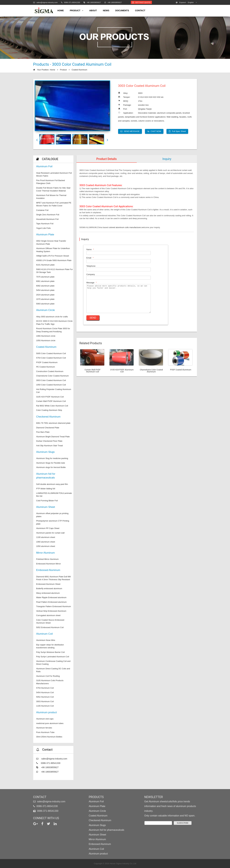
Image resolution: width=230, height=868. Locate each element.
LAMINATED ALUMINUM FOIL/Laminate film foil (54, 495)
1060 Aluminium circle (46, 336)
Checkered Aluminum (48, 417)
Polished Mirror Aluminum (47, 559)
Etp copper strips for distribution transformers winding (50, 646)
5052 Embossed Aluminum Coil (50, 627)
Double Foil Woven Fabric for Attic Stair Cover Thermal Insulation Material (53, 189)
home (61, 10)
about (93, 10)
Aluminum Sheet (46, 507)
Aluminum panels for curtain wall (50, 533)
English (187, 2)
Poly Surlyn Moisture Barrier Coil (50, 652)
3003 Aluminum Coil (45, 701)
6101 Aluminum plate (45, 265)
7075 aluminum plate (45, 277)
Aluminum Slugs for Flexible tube (51, 463)
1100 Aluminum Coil (45, 706)
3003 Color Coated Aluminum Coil (51, 380)
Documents (122, 10)
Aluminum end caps (45, 719)
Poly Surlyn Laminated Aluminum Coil (53, 657)
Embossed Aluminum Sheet (48, 584)
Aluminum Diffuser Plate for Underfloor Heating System (53, 250)
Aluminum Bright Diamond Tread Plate (53, 437)
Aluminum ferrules (44, 728)
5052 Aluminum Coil (45, 697)
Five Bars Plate (43, 432)
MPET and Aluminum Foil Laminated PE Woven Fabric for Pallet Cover (54, 204)
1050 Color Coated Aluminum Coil (51, 385)
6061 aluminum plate (45, 281)
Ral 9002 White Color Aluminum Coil (52, 406)
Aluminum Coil (44, 634)
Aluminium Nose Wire (46, 640)
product (77, 11)
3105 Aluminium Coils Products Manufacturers (50, 682)
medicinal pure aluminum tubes (50, 723)
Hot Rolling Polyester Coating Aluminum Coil (54, 391)
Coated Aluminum (79, 70)
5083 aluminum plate (45, 304)
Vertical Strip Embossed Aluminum (51, 611)
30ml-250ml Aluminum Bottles (49, 737)
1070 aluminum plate (45, 299)
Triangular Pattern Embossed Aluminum (54, 606)
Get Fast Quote (141, 2)
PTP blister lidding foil (46, 489)
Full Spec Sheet (177, 131)
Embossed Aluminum (48, 570)
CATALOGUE (50, 159)
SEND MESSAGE (130, 131)
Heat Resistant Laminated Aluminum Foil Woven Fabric (54, 174)
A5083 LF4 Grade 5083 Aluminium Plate (54, 260)
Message (90, 283)
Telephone (91, 266)
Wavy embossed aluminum (48, 593)
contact (140, 10)
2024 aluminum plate (45, 295)
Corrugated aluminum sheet (48, 615)
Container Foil (42, 210)
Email (89, 258)
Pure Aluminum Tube (45, 732)
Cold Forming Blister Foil (47, 501)
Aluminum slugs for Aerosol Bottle (51, 467)
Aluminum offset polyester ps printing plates (52, 515)
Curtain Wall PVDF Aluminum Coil (51, 401)
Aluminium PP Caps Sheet (48, 528)
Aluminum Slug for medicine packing (52, 458)
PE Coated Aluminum (46, 367)
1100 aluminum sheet (46, 537)
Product (63, 70)
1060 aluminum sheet (46, 542)
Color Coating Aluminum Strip (49, 410)
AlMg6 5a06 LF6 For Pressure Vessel (53, 256)
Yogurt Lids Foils (44, 228)
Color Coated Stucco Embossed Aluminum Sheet (50, 621)
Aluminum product (47, 712)
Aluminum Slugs (45, 452)
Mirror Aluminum (46, 553)
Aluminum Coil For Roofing (48, 676)
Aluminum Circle (46, 310)
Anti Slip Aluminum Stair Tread (50, 446)
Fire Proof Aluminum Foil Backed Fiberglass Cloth (51, 182)
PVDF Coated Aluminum (47, 362)
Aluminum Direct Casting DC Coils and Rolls (53, 670)
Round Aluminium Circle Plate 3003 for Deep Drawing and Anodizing (53, 330)
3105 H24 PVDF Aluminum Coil (50, 397)
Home (53, 70)
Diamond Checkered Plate (48, 428)
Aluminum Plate (45, 235)
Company (91, 274)
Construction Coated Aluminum (50, 371)
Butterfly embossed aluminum (49, 588)
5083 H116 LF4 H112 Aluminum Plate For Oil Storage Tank (55, 271)
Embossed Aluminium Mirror (49, 564)
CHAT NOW (154, 131)
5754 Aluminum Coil (45, 688)
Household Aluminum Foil (47, 219)
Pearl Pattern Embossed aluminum (51, 602)
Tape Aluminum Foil (45, 224)
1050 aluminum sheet (46, 546)
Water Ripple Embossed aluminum (51, 597)
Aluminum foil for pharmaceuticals (46, 476)
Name (89, 249)
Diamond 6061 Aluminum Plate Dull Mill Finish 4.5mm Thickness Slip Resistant (54, 578)
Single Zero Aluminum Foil (48, 215)
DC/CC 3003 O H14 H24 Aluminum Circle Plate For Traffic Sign (54, 323)
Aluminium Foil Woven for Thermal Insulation (51, 197)
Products (96, 797)
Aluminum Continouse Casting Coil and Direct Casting (53, 663)
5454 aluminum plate (45, 290)
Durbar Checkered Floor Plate (49, 441)
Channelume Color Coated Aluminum (53, 376)
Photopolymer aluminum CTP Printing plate (53, 522)
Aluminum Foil (44, 166)
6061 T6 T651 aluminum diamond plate (53, 423)
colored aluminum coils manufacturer (125, 227)
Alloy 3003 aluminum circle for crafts (52, 317)
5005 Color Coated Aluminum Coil (51, 353)
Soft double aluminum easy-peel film (52, 484)
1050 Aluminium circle (46, 340)
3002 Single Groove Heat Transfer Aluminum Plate (51, 242)
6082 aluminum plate (45, 286)
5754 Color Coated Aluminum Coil (51, 358)
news (106, 10)
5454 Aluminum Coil (45, 692)
